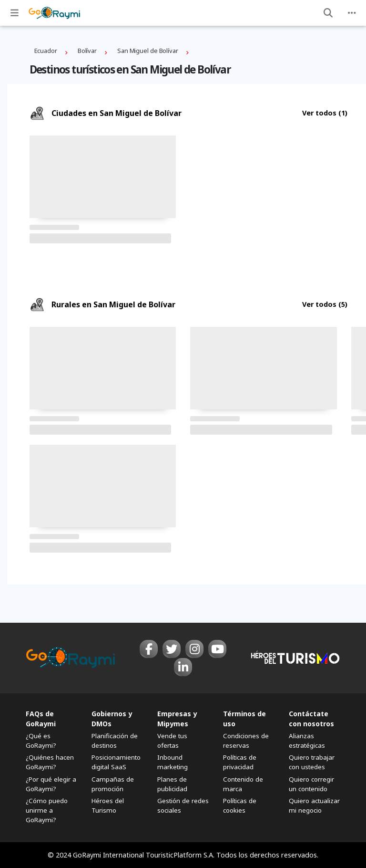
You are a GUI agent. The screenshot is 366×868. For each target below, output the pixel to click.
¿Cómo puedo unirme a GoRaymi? (47, 810)
